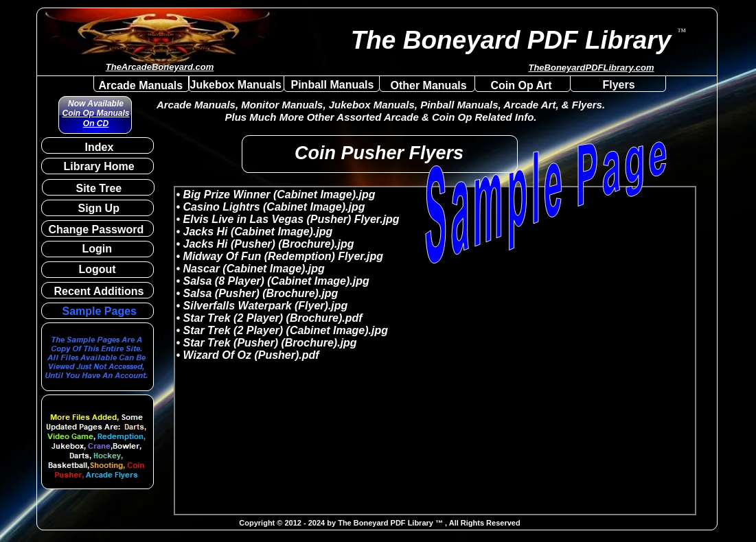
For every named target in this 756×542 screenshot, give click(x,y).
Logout (98, 269)
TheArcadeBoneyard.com (160, 67)
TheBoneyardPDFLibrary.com (591, 68)
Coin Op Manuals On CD (95, 118)
